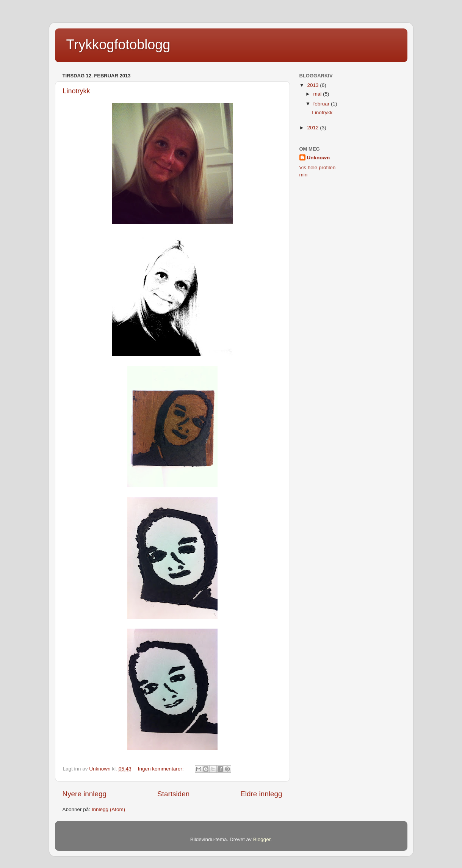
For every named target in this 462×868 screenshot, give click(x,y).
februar (322, 104)
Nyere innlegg (85, 794)
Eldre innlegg (261, 794)
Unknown (319, 158)
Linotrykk (77, 91)
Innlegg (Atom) (109, 809)
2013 (313, 85)
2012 (313, 128)
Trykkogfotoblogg (118, 45)
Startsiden (173, 794)
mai (318, 94)
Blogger (262, 839)
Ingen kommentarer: (162, 769)
